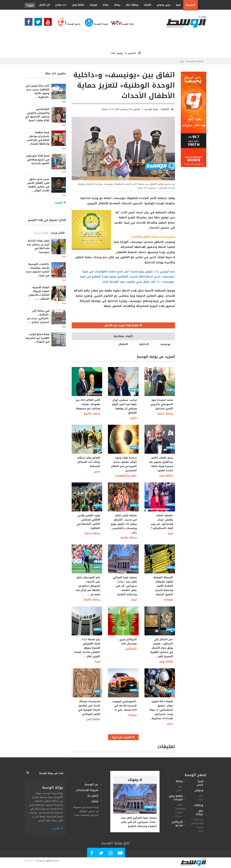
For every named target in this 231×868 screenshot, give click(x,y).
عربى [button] (30, 5)
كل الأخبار (45, 5)
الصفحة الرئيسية (195, 61)
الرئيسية (191, 5)
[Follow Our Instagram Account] (111, 854)
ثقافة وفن (77, 5)
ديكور (200, 831)
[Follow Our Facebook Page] (30, 23)
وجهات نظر (131, 5)
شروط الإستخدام (87, 790)
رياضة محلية (165, 414)
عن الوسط (92, 785)
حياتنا (105, 5)
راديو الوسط (67, 24)
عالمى (179, 790)
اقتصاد (146, 5)
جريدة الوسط (94, 24)
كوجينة (200, 827)
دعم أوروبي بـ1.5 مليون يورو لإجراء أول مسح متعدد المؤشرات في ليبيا (129, 272)
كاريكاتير (131, 649)
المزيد (57, 828)
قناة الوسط (121, 24)
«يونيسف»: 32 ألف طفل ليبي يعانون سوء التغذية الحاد (139, 282)
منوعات (92, 5)
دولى (133, 418)
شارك (95, 801)
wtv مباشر (61, 5)
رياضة (116, 5)
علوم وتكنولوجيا (126, 476)
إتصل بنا (93, 796)
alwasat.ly (29, 861)
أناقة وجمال (197, 823)
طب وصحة (198, 819)
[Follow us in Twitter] (39, 23)
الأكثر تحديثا (41, 233)
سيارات (132, 715)
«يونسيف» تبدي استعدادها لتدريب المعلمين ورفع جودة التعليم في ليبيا (128, 277)
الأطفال (123, 344)
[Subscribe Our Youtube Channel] (49, 23)
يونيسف (165, 344)
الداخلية (144, 344)
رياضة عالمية (92, 414)
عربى (97, 471)
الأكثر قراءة (58, 233)
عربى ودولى (162, 5)
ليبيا (177, 5)
